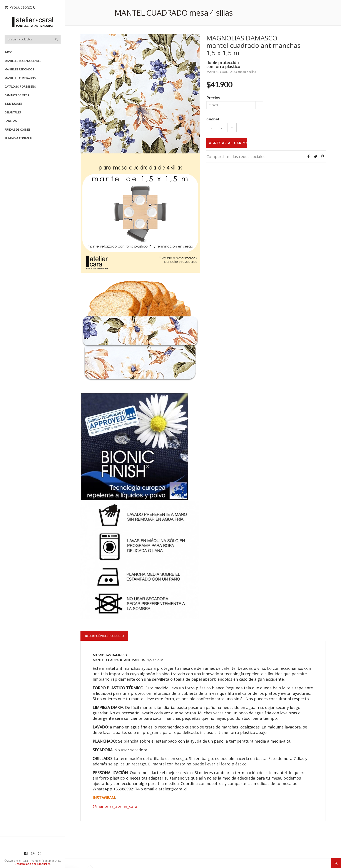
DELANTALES (13, 112)
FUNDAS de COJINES (18, 130)
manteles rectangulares (23, 61)
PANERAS (11, 121)
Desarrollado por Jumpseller (32, 864)
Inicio (8, 52)
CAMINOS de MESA (17, 95)
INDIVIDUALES (13, 104)
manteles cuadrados (20, 78)
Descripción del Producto (104, 636)
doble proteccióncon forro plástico (223, 64)
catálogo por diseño (20, 86)
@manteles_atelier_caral (115, 806)
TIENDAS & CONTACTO (19, 138)
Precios (213, 97)
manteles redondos (19, 69)
